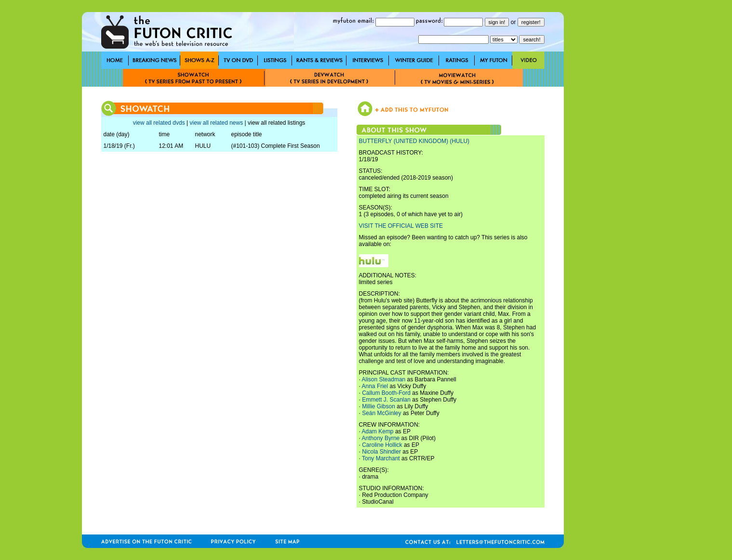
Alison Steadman (384, 379)
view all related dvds (159, 123)
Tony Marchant (381, 458)
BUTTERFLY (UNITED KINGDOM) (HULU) (414, 141)
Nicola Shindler (381, 452)
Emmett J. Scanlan (386, 400)
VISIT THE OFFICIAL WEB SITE (401, 226)
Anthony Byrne (381, 438)
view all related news (216, 123)
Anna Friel (375, 386)
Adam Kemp (378, 431)
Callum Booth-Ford (386, 393)
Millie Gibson (379, 406)
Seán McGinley (381, 413)
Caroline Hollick (382, 445)
